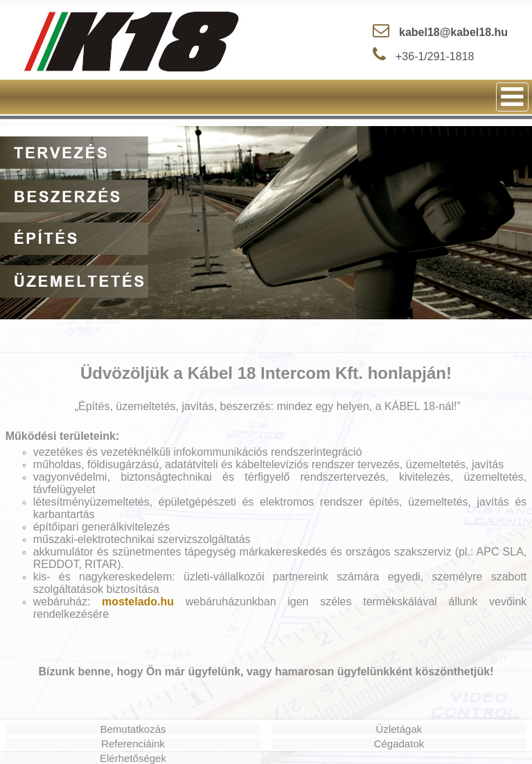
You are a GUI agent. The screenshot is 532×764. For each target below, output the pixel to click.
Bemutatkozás (133, 729)
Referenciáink (133, 744)
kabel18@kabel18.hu (453, 32)
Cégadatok (399, 744)
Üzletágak (399, 729)
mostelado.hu (138, 602)
